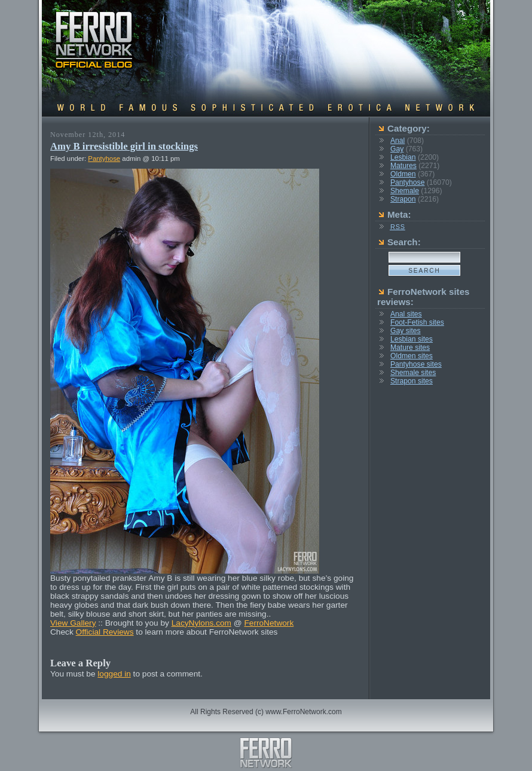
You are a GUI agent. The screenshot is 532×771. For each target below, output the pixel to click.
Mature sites (410, 348)
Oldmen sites (412, 356)
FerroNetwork (269, 623)
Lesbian (403, 157)
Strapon (403, 199)
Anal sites (406, 314)
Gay (397, 149)
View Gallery (73, 623)
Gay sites (406, 331)
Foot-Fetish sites (417, 322)
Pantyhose (104, 159)
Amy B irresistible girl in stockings (124, 146)
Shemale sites (413, 373)
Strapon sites (412, 381)
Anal (398, 141)
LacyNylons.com (201, 623)
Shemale (405, 191)
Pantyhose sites (416, 364)
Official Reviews (105, 632)
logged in (114, 674)
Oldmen (403, 174)
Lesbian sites (412, 339)
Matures (403, 166)
